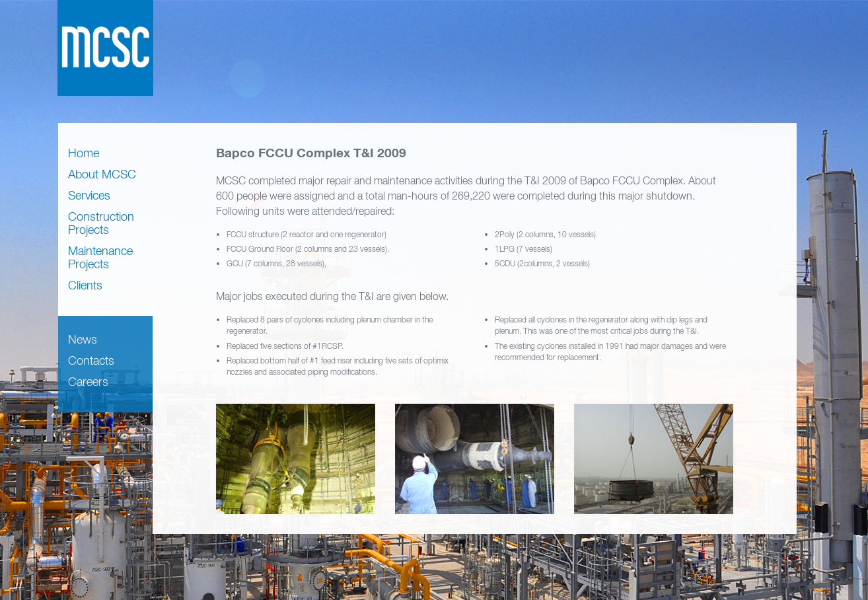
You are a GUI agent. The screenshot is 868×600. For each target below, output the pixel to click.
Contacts (91, 360)
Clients (85, 285)
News (83, 339)
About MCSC (102, 174)
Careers (88, 382)
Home (84, 153)
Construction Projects (101, 223)
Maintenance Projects (100, 257)
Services (89, 195)
